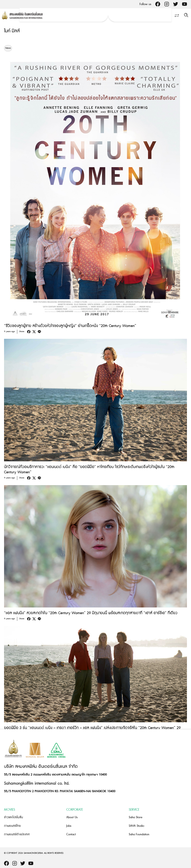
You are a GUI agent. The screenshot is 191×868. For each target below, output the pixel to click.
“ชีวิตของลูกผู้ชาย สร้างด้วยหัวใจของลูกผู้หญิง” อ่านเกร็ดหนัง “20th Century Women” (70, 326)
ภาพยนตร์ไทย (12, 826)
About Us (72, 817)
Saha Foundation (139, 834)
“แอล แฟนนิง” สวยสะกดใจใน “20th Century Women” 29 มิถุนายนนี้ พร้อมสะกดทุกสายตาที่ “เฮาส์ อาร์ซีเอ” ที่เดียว (91, 613)
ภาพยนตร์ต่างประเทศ (17, 834)
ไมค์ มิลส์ (12, 31)
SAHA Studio (136, 826)
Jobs (69, 826)
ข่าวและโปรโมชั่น (13, 817)
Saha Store (136, 817)
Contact (71, 834)
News (8, 48)
